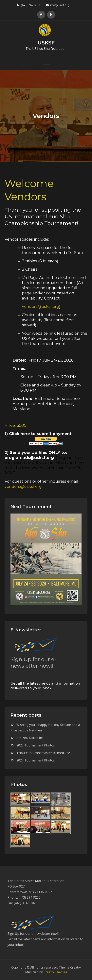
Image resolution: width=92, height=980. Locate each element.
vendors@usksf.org (41, 306)
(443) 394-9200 (28, 5)
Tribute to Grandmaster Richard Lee (43, 753)
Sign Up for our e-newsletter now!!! (33, 663)
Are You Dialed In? (30, 738)
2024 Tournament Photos (36, 760)
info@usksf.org (58, 5)
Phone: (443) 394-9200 (24, 897)
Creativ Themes (55, 972)
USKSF (46, 43)
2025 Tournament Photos (36, 745)
